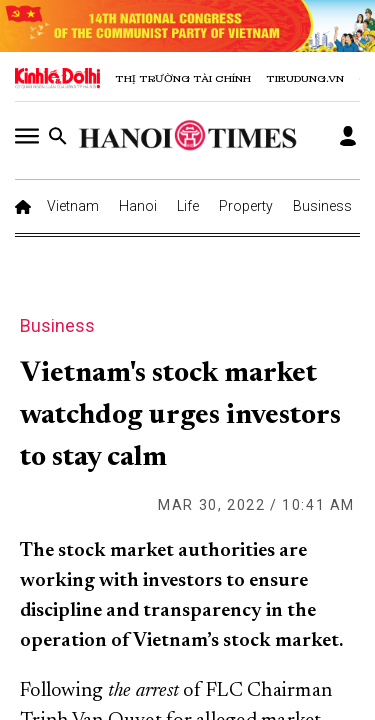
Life (188, 206)
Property (246, 206)
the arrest (144, 691)
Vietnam (73, 206)
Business (322, 206)
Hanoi (138, 206)
